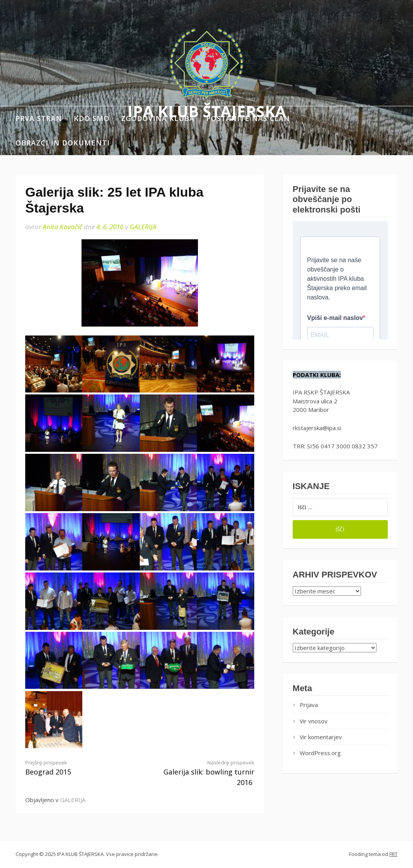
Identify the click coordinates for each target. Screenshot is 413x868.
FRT (393, 854)
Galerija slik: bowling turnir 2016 (202, 773)
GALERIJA (143, 227)
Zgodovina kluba (158, 118)
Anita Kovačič (62, 227)
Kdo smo (92, 118)
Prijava (309, 705)
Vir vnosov (314, 721)
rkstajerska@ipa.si (317, 428)
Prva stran (39, 118)
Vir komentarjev (321, 737)
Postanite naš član (248, 118)
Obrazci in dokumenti (63, 143)
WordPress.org (320, 753)
